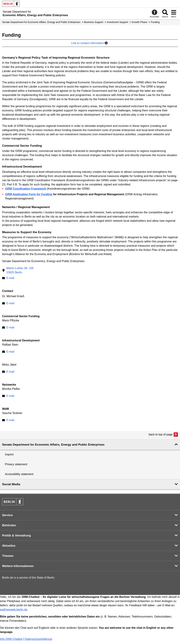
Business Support (94, 22)
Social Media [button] (11, 484)
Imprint (9, 454)
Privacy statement (16, 464)
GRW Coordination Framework (26, 189)
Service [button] (7, 515)
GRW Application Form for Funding (29, 194)
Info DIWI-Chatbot (11, 639)
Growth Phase (139, 22)
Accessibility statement (19, 474)
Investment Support (117, 22)
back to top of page (161, 434)
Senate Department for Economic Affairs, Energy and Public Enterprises (41, 22)
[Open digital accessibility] (155, 13)
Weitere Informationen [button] (18, 566)
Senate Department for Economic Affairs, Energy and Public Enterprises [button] (53, 445)
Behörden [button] (9, 525)
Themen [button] (8, 556)
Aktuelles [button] (9, 546)
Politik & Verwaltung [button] (16, 535)
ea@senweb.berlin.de (14, 610)
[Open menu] (174, 13)
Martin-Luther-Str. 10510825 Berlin (20, 270)
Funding (155, 22)
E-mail (10, 278)
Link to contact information (89, 43)
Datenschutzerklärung (38, 639)
